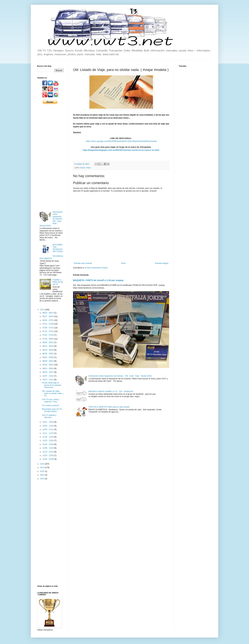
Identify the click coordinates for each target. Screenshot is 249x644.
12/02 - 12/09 (48, 444)
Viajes (88, 168)
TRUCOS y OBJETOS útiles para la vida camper (109, 407)
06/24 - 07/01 (48, 320)
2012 (43, 310)
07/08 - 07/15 (48, 328)
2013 (43, 464)
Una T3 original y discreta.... (49, 416)
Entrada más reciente (83, 263)
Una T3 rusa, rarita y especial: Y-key (51, 401)
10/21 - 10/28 (48, 422)
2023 (43, 479)
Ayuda (83, 168)
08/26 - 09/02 (48, 354)
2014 (43, 468)
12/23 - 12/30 (48, 455)
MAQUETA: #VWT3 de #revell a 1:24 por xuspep (98, 280)
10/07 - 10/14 (48, 376)
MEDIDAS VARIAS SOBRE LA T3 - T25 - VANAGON (111, 392)
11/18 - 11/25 (48, 437)
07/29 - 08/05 (48, 339)
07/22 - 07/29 (48, 335)
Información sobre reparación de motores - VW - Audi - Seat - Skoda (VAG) (120, 376)
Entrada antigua (162, 263)
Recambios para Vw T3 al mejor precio (52, 410)
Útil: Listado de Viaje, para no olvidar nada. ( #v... (53, 393)
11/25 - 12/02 (48, 441)
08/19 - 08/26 (48, 350)
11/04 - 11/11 (48, 429)
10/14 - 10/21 (48, 380)
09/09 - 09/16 (48, 361)
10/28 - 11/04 (48, 426)
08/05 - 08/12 (48, 342)
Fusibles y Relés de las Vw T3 (58, 282)
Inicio (123, 263)
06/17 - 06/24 (48, 316)
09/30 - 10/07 (48, 372)
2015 (43, 471)
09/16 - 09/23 (48, 365)
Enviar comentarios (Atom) (96, 268)
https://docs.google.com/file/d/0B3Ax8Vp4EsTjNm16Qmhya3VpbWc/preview (121, 141)
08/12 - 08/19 (48, 346)
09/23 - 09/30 (48, 368)
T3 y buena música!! (50, 405)
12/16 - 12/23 (48, 452)
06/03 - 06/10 (48, 313)
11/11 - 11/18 (48, 433)
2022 (43, 475)
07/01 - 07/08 (48, 324)
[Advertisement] (50, 157)
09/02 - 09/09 (48, 357)
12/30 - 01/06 (48, 459)
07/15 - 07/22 (48, 331)
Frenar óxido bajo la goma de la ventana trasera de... (51, 385)
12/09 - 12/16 (48, 448)
